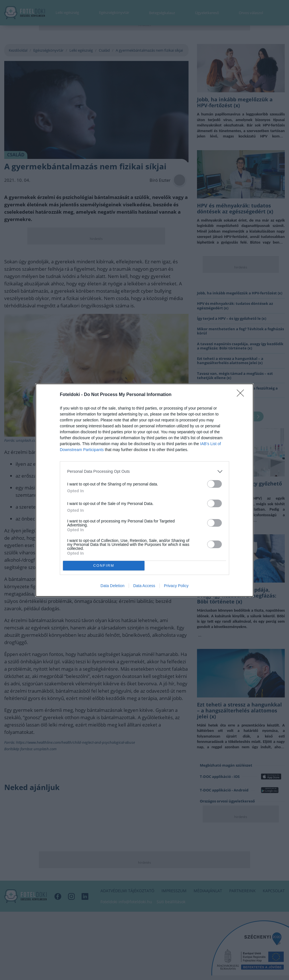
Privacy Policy (176, 586)
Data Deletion (112, 586)
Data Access (144, 586)
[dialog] (144, 490)
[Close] (242, 395)
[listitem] (144, 472)
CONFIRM (104, 566)
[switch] (214, 484)
